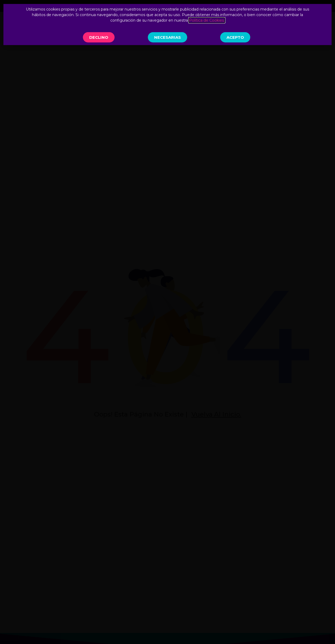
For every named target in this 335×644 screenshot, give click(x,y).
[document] (167, 322)
